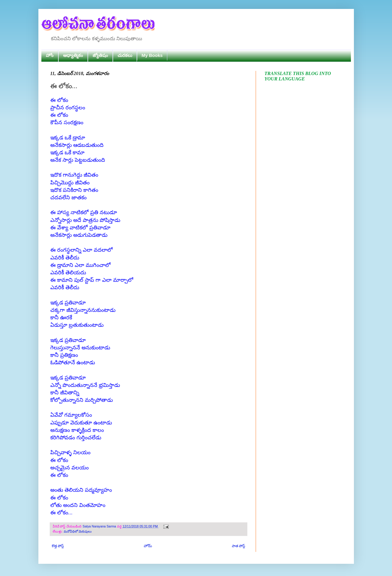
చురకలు (125, 55)
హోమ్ (148, 546)
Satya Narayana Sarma (100, 526)
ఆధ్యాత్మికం (73, 55)
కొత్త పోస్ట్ (58, 546)
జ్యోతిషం (100, 55)
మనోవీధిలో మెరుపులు (78, 531)
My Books (152, 55)
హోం (50, 55)
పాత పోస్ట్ (238, 546)
